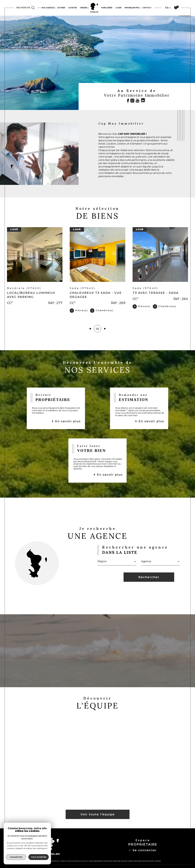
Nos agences (48, 8)
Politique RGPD (148, 862)
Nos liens (137, 862)
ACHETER (73, 8)
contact (147, 8)
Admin (130, 862)
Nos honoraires (95, 862)
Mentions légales (120, 862)
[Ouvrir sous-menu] (55, 8)
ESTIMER (61, 8)
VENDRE (84, 8)
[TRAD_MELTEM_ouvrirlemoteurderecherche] (26, 8)
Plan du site (107, 862)
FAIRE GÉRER (107, 8)
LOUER (119, 8)
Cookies (158, 862)
